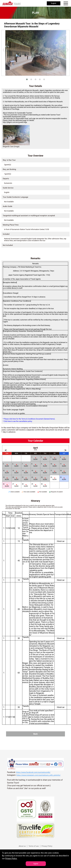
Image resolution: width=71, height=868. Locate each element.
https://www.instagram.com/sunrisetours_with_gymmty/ (39, 775)
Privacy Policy (47, 846)
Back (35, 734)
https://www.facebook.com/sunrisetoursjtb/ (33, 772)
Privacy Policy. (11, 858)
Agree (36, 864)
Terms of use (34, 846)
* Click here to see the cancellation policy (17, 421)
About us (22, 846)
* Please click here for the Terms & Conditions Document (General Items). (29, 419)
